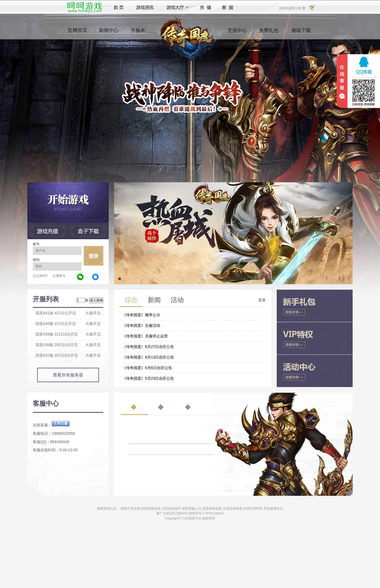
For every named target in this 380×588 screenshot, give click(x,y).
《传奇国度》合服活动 (141, 325)
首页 (119, 8)
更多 (262, 300)
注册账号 (59, 276)
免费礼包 (269, 33)
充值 (205, 8)
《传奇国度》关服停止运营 (145, 336)
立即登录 (94, 256)
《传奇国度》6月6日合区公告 (147, 368)
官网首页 (78, 33)
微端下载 (301, 33)
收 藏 (301, 8)
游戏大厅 (176, 8)
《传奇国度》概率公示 (141, 315)
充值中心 (237, 33)
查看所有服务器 (68, 375)
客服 (228, 8)
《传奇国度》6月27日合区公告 (148, 347)
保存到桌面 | (288, 8)
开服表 (138, 33)
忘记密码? (40, 276)
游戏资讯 (145, 8)
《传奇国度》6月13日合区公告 (148, 357)
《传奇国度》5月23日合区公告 (148, 378)
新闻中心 (109, 33)
